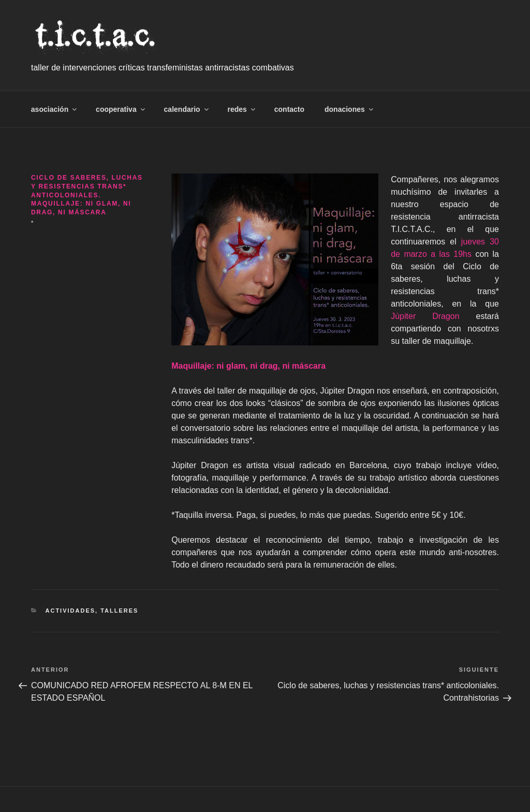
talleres (119, 611)
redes (242, 109)
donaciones (350, 109)
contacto (289, 109)
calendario (187, 109)
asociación (55, 109)
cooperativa (121, 109)
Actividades (71, 611)
